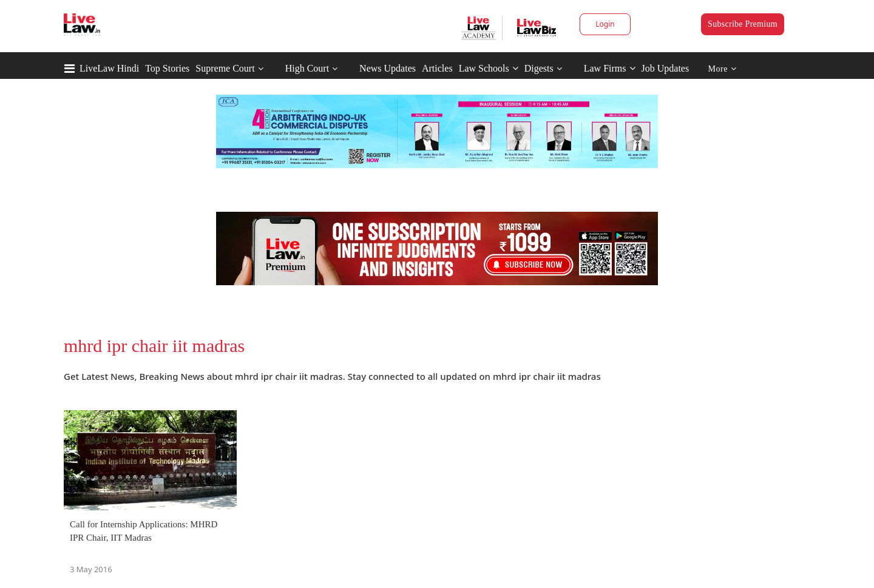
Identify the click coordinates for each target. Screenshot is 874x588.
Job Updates (666, 68)
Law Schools (489, 68)
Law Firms (610, 68)
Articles (437, 68)
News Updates (388, 68)
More (723, 69)
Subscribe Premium (743, 24)
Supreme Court (225, 68)
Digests (539, 68)
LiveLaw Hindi (109, 68)
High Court (307, 68)
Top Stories (167, 68)
